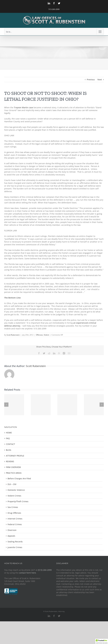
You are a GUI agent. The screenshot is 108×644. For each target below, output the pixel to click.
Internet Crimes (15, 519)
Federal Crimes (15, 524)
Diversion (12, 530)
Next (100, 80)
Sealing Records (15, 542)
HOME (9, 433)
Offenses (39, 335)
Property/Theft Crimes (18, 501)
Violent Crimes (14, 496)
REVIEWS (10, 461)
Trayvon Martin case (24, 107)
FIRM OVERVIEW (13, 467)
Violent (46, 335)
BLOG (9, 450)
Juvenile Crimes (15, 547)
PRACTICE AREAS (14, 473)
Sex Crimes (13, 507)
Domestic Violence (16, 490)
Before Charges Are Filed (19, 478)
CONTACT (10, 444)
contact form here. (28, 573)
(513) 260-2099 (45, 570)
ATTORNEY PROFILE (15, 456)
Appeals (11, 536)
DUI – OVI (12, 484)
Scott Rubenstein (13, 335)
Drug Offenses (14, 513)
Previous (91, 80)
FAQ (8, 438)
